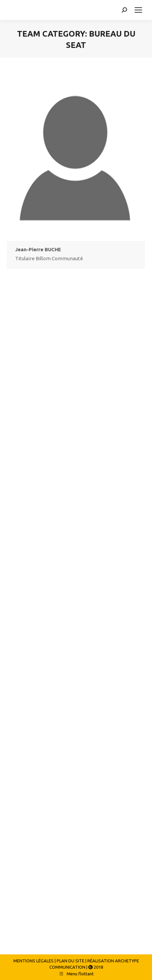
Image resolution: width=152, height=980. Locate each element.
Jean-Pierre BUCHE (38, 249)
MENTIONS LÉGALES (33, 961)
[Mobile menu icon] (138, 10)
